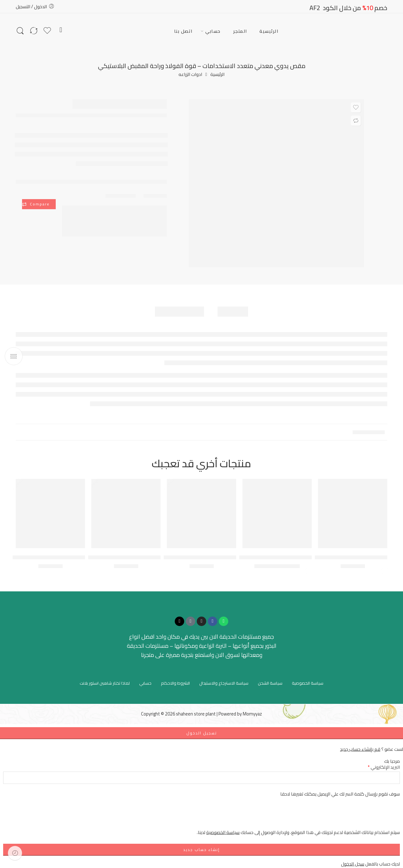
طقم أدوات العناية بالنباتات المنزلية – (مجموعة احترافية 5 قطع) (169, 557)
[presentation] (352, 816)
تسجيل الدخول (202, 733)
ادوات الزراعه (190, 75)
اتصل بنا (183, 31)
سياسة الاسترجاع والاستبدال (224, 683)
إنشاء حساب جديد (201, 850)
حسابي (213, 31)
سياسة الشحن (270, 683)
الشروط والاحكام (175, 683)
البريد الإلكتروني (384, 767)
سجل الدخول (353, 864)
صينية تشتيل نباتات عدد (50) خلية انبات (46, 557)
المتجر (240, 31)
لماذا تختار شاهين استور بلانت (105, 683)
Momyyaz (252, 714)
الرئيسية (269, 31)
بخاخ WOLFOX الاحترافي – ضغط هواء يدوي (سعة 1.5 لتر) (99, 557)
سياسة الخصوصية (308, 683)
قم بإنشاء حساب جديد (360, 749)
